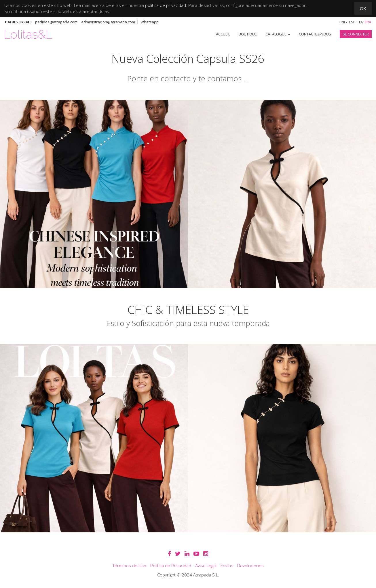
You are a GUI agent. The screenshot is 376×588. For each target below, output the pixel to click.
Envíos (227, 566)
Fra (368, 22)
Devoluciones (250, 566)
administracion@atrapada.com (108, 22)
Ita (360, 22)
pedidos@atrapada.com (56, 22)
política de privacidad (166, 5)
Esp (352, 22)
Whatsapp (150, 22)
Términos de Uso (129, 566)
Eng (343, 22)
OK (363, 8)
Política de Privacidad (171, 566)
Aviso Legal (206, 566)
